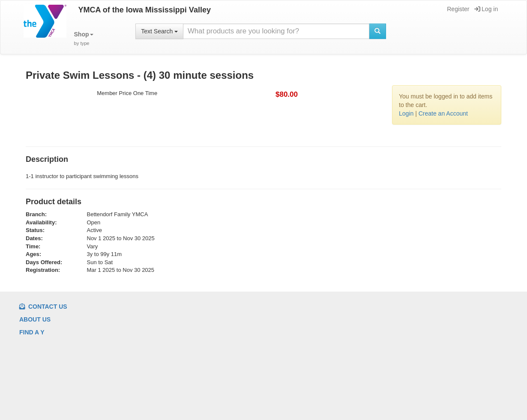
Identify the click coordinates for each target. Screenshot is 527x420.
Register (457, 9)
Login (406, 113)
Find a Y (32, 332)
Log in (486, 9)
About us (35, 319)
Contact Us (43, 307)
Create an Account (443, 113)
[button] (84, 39)
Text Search (159, 31)
